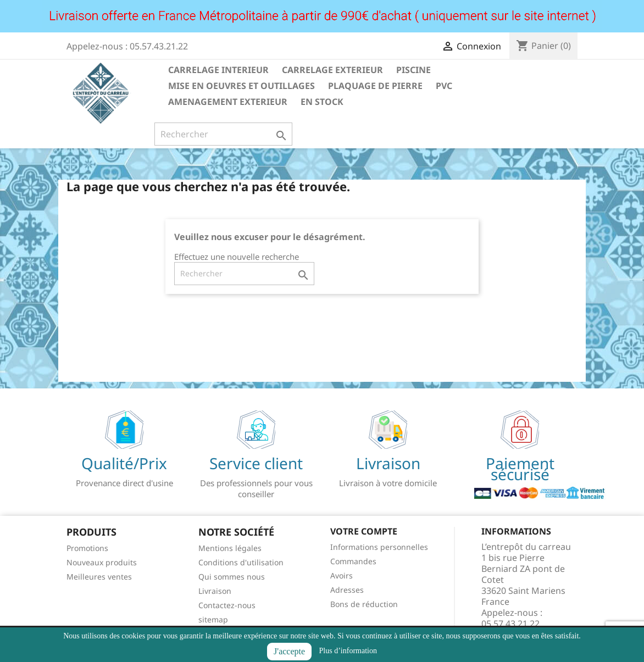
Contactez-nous (227, 605)
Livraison (215, 591)
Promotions (87, 548)
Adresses (347, 590)
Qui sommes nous (232, 577)
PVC (444, 86)
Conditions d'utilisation (241, 562)
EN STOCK (322, 102)
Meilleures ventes (99, 577)
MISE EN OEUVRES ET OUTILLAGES (241, 86)
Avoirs (342, 575)
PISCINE (413, 70)
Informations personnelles (379, 547)
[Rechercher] (223, 134)
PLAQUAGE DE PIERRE (375, 86)
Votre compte (364, 531)
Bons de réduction (364, 604)
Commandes (353, 561)
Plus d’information (348, 651)
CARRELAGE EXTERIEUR (332, 70)
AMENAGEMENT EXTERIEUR (228, 102)
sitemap (213, 619)
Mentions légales (230, 548)
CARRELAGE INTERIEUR (218, 70)
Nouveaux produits (102, 562)
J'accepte (289, 651)
